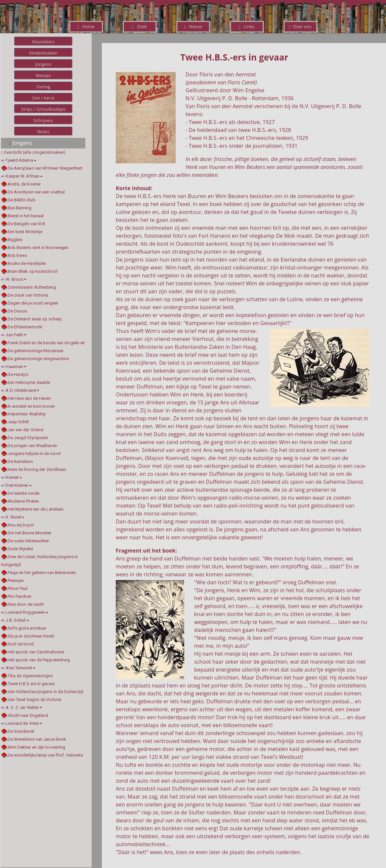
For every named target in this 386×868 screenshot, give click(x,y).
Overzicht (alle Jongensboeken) (35, 152)
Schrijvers (43, 120)
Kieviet (11, 477)
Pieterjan (16, 580)
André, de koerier (24, 184)
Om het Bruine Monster (30, 533)
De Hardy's (18, 374)
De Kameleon (21, 461)
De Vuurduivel (21, 731)
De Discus (18, 311)
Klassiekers (43, 42)
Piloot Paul (18, 588)
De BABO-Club (21, 200)
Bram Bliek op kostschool (33, 271)
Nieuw (193, 26)
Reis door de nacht (26, 604)
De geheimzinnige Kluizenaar (36, 351)
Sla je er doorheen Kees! (31, 636)
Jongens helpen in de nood (34, 454)
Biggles (15, 240)
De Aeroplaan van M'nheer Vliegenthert (45, 168)
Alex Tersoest (18, 668)
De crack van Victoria (28, 295)
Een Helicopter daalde (29, 382)
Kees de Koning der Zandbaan (37, 469)
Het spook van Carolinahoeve (36, 652)
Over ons (300, 26)
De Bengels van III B (26, 224)
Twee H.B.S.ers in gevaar (31, 684)
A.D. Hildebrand (20, 390)
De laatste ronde (24, 493)
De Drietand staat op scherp (35, 319)
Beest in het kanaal (26, 216)
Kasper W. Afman (22, 176)
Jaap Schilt (18, 422)
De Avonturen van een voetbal (36, 192)
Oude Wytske (21, 549)
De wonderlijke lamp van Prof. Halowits (45, 755)
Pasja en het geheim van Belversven (42, 573)
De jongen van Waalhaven (32, 446)
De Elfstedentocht (25, 327)
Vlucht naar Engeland (28, 715)
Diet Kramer (16, 485)
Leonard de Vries (21, 723)
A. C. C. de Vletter (21, 707)
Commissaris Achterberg (32, 287)
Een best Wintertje (25, 232)
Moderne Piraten (23, 501)
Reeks (43, 132)
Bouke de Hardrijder (27, 263)
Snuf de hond (21, 644)
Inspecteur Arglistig (27, 414)
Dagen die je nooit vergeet (33, 303)
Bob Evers (17, 255)
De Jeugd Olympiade (28, 438)
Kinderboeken (43, 53)
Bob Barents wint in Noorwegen (38, 248)
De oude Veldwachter (28, 541)
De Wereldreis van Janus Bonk (37, 739)
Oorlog (43, 87)
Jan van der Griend (26, 430)
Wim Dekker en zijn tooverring (37, 747)
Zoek (139, 26)
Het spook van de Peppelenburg (39, 660)
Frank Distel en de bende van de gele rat (46, 343)
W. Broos (14, 279)
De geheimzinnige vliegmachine (38, 359)
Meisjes (43, 75)
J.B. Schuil (15, 620)
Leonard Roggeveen (25, 612)
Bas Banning (20, 208)
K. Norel (13, 517)
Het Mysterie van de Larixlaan (36, 509)
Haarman (14, 367)
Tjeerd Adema (19, 160)
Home (86, 26)
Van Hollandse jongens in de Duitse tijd (46, 692)
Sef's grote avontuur (27, 628)
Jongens (43, 64)
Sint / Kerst (43, 98)
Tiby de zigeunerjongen (30, 676)
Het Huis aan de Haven (29, 398)
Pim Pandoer (20, 596)
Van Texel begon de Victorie (35, 700)
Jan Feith (14, 335)
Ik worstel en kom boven (31, 406)
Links (247, 26)
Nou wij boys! (21, 525)
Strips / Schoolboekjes (43, 109)
